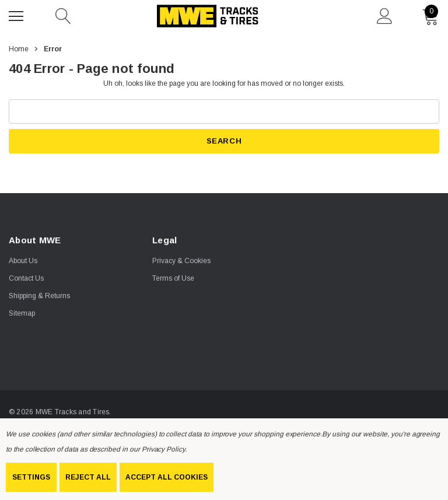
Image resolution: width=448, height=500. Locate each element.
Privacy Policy (163, 449)
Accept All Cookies (167, 477)
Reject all (88, 477)
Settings (31, 477)
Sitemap (22, 313)
